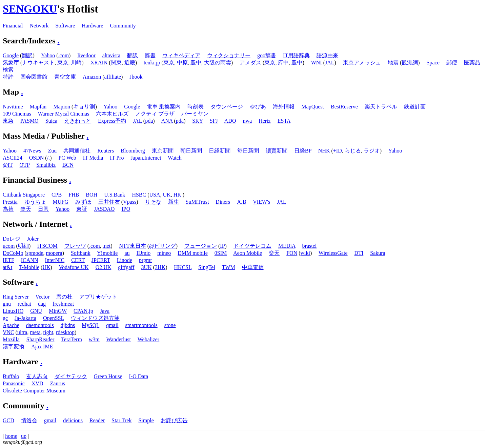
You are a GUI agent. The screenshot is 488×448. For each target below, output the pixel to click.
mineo (164, 253)
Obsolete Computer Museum (34, 391)
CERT (78, 260)
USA (155, 195)
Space (433, 63)
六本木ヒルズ (112, 114)
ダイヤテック (71, 376)
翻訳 (27, 55)
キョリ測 (84, 107)
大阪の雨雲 (218, 63)
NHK (324, 151)
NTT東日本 (133, 246)
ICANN (30, 260)
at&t (7, 267)
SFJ (214, 121)
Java (105, 311)
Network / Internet (35, 224)
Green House (108, 376)
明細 (23, 246)
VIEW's (261, 202)
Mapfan (38, 107)
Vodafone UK (74, 267)
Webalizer (148, 339)
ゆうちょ (35, 202)
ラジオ (372, 151)
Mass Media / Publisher (44, 136)
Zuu (53, 151)
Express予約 (112, 121)
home (11, 436)
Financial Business (35, 180)
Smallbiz (46, 165)
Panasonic (14, 383)
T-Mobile (29, 267)
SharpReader (40, 339)
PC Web (67, 158)
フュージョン (201, 246)
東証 (82, 209)
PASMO (29, 121)
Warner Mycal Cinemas (64, 114)
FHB (74, 195)
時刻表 (196, 107)
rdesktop (65, 332)
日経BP (303, 151)
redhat (24, 304)
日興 (43, 209)
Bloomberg (133, 151)
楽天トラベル (381, 107)
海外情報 (284, 107)
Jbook (136, 77)
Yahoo (48, 55)
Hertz (265, 121)
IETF (8, 260)
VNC (8, 332)
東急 (8, 121)
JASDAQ (104, 209)
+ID (338, 151)
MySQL (90, 325)
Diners (223, 202)
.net (107, 246)
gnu (7, 304)
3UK (147, 267)
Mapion (62, 107)
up (24, 436)
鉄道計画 (415, 107)
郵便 (452, 63)
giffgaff (126, 267)
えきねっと (78, 121)
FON (292, 253)
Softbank (81, 253)
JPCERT (101, 260)
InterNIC (55, 260)
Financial (13, 26)
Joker (33, 239)
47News (32, 151)
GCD (8, 420)
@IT (8, 165)
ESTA (284, 121)
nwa (248, 121)
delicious (73, 420)
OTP (25, 165)
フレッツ (75, 246)
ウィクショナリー (229, 55)
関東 (116, 63)
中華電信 (253, 267)
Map (11, 92)
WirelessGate (333, 253)
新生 (174, 202)
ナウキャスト (38, 63)
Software (65, 26)
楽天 (26, 209)
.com (64, 55)
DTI (359, 253)
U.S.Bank (115, 195)
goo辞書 (267, 55)
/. (48, 158)
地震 (393, 63)
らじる (353, 151)
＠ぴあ (258, 107)
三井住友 (109, 202)
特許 (8, 77)
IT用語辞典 (296, 55)
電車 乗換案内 (164, 107)
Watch (175, 158)
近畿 (130, 63)
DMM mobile (192, 253)
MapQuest (313, 107)
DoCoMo (13, 253)
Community (123, 26)
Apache (11, 325)
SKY (197, 121)
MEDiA (287, 246)
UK (167, 195)
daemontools (40, 325)
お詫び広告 (174, 420)
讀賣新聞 (277, 151)
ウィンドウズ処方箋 (95, 318)
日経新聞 (220, 151)
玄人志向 (37, 376)
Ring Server (16, 297)
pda (149, 121)
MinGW (58, 311)
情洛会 (29, 420)
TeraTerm (72, 339)
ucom (9, 246)
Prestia (10, 202)
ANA (167, 121)
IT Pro (117, 158)
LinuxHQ (13, 311)
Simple (146, 420)
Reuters (106, 151)
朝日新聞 (191, 151)
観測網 (410, 63)
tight (48, 332)
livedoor (86, 55)
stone (170, 325)
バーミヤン (195, 114)
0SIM (221, 253)
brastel (310, 246)
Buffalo (11, 376)
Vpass (130, 202)
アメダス (250, 63)
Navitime (13, 107)
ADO (230, 121)
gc (5, 318)
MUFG (61, 202)
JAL (330, 63)
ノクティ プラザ (155, 114)
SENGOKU (30, 9)
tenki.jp (152, 63)
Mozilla (11, 339)
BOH (91, 195)
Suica (52, 121)
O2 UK (104, 267)
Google (11, 55)
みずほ (83, 202)
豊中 (196, 63)
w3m (94, 339)
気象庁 (11, 63)
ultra (22, 332)
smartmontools (141, 325)
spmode (35, 253)
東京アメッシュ (362, 63)
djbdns (68, 325)
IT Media (93, 158)
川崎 (76, 63)
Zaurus (58, 383)
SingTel (207, 267)
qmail (112, 325)
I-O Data (139, 376)
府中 (283, 63)
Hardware (92, 26)
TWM (229, 267)
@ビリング (162, 246)
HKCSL (183, 267)
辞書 (150, 55)
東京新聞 (163, 151)
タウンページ (227, 107)
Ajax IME (42, 347)
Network (39, 26)
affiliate (113, 77)
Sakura (378, 253)
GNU (36, 311)
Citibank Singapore (24, 195)
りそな (153, 202)
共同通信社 (77, 151)
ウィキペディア (181, 55)
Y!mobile (107, 253)
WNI (317, 63)
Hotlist (82, 9)
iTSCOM (47, 246)
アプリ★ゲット (98, 297)
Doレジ (12, 239)
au (127, 253)
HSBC (139, 195)
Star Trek (121, 420)
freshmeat (63, 304)
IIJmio (144, 253)
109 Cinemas (17, 114)
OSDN (37, 158)
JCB (242, 202)
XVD (37, 383)
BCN (68, 165)
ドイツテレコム (252, 246)
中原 (182, 63)
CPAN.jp (83, 311)
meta (35, 332)
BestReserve (344, 107)
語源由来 (327, 55)
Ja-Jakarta (25, 318)
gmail (50, 420)
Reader (97, 420)
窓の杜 (64, 297)
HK (177, 195)
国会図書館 (34, 77)
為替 (8, 209)
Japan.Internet (146, 158)
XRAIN (99, 63)
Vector (43, 297)
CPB (57, 195)
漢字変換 (14, 347)
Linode (125, 260)
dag (42, 304)
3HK (160, 267)
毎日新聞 (248, 151)
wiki (305, 253)
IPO (126, 209)
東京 (63, 63)
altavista (111, 55)
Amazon (92, 77)
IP (222, 246)
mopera (54, 253)
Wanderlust (119, 339)
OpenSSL (54, 318)
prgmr (146, 260)
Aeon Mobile (248, 253)
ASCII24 (13, 158)
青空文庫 (65, 77)
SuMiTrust (197, 202)
